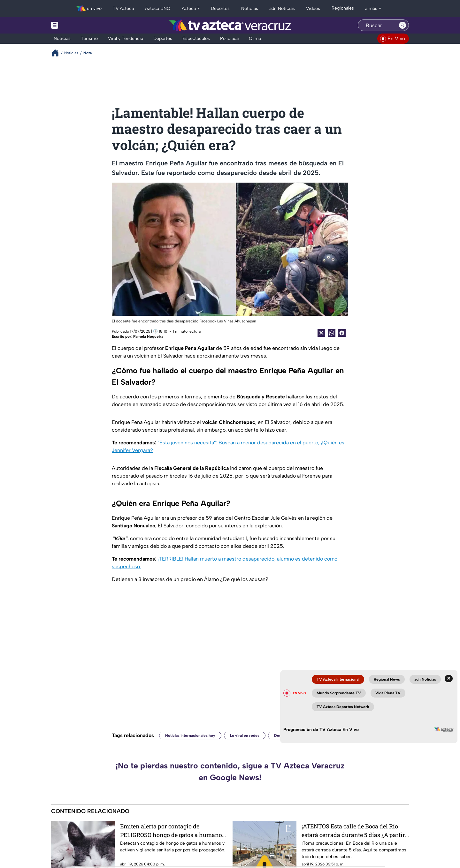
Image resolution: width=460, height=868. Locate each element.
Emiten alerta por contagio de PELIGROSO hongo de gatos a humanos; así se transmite (173, 830)
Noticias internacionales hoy (190, 736)
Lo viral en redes (245, 736)
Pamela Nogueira (148, 336)
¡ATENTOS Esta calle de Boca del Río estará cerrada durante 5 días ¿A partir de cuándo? (353, 830)
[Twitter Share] (321, 333)
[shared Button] (332, 333)
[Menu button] (77, 25)
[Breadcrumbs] (58, 53)
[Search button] (402, 25)
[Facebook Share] (342, 333)
